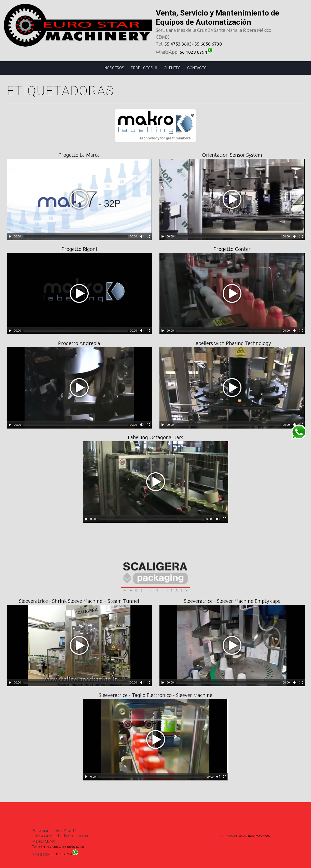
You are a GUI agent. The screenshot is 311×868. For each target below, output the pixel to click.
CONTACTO (197, 68)
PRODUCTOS (144, 68)
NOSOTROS (114, 68)
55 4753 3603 (178, 44)
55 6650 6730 (208, 44)
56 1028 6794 (197, 52)
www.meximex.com (254, 836)
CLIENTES (172, 68)
